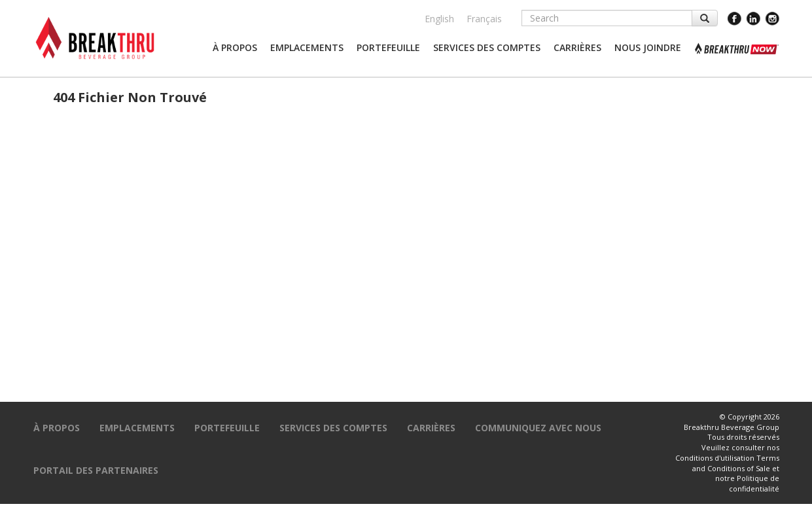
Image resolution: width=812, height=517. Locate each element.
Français (484, 19)
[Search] (607, 18)
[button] (235, 48)
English (439, 19)
